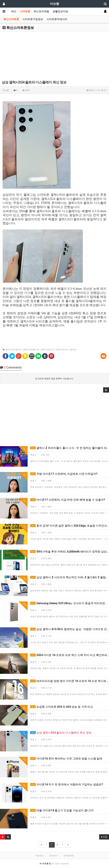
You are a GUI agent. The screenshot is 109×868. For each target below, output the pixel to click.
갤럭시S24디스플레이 (67, 349)
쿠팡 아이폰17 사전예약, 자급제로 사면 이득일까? (64, 474)
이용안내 (39, 855)
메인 (14, 11)
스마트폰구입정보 (33, 19)
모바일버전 (69, 855)
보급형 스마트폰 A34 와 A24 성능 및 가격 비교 (62, 707)
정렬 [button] (104, 837)
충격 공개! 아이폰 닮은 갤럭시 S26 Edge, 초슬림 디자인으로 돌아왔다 (70, 526)
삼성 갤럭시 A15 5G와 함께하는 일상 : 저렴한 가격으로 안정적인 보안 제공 (70, 629)
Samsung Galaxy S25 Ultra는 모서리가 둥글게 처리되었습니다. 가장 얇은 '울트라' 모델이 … (70, 603)
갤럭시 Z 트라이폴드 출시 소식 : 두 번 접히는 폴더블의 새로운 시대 (70, 448)
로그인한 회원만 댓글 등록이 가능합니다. (55, 378)
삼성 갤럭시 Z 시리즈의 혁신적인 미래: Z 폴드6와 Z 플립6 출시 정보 (70, 577)
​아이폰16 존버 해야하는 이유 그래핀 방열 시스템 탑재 (66, 759)
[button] (106, 390)
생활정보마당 (60, 11)
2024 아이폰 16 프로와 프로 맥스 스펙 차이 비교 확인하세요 (70, 655)
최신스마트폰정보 (18, 28)
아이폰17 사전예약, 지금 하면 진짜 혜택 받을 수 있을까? (68, 500)
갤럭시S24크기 (48, 349)
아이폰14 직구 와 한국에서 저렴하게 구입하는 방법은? (67, 784)
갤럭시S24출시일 (31, 349)
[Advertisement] (54, 56)
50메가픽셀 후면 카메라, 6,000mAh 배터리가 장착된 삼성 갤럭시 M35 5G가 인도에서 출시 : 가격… (70, 552)
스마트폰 (25, 11)
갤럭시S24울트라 (14, 349)
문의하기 (53, 855)
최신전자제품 (41, 11)
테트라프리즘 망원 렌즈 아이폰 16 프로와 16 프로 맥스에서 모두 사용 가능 (70, 681)
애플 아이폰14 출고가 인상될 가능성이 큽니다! (62, 810)
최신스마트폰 (11, 19)
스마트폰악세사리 (57, 19)
